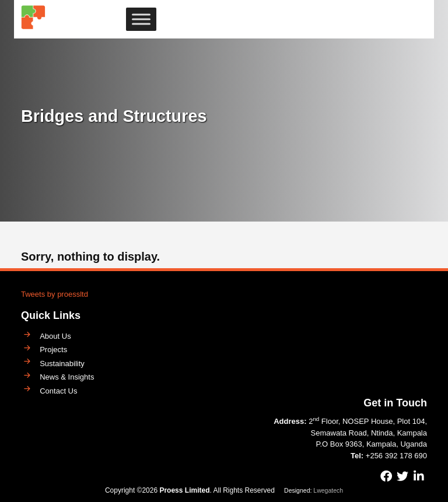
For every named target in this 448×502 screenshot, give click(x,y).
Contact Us (58, 391)
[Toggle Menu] (141, 20)
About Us (55, 336)
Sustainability (62, 364)
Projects (53, 350)
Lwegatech (328, 490)
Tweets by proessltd (55, 294)
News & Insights (67, 377)
